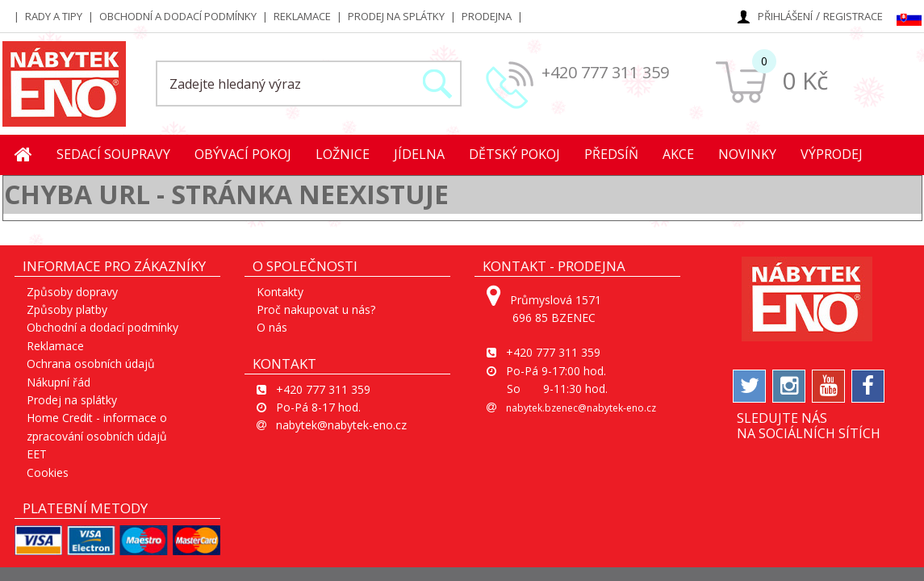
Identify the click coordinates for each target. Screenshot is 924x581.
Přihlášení (785, 16)
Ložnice (343, 154)
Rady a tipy (54, 16)
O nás (272, 327)
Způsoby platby (67, 309)
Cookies (48, 472)
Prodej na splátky (396, 16)
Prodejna (487, 16)
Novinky (747, 154)
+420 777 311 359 (605, 72)
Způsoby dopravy (72, 292)
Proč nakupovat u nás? (316, 309)
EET (37, 454)
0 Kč (805, 80)
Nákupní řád (59, 382)
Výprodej (832, 154)
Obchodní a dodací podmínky (178, 16)
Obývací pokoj (243, 154)
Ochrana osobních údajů (91, 364)
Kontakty (280, 292)
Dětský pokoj (514, 154)
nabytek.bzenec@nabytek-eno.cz (581, 408)
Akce (678, 154)
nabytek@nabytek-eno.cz (341, 425)
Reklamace (302, 16)
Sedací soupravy (113, 154)
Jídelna (419, 154)
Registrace (853, 16)
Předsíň (611, 154)
